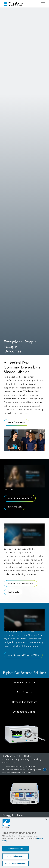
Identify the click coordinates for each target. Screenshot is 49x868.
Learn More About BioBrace (21, 583)
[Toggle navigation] (43, 4)
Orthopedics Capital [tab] (25, 712)
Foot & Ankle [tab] (24, 692)
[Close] (46, 819)
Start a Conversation (16, 422)
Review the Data (15, 507)
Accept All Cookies (15, 849)
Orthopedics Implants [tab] (25, 702)
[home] (13, 4)
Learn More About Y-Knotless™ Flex (23, 655)
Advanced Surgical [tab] (24, 683)
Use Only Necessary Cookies (16, 863)
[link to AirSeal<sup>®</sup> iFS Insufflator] (24, 764)
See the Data (13, 592)
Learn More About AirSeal (20, 498)
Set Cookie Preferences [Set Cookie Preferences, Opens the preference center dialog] (15, 856)
